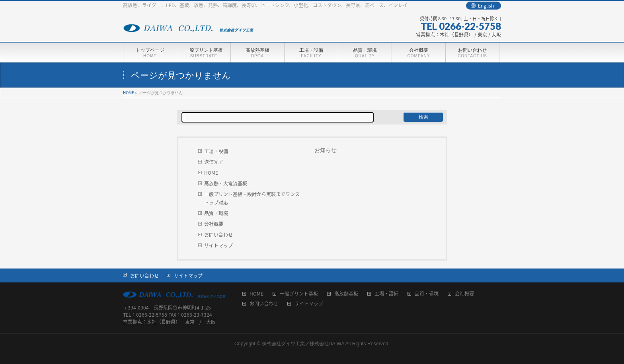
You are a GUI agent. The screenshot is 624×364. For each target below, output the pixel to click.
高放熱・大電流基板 (226, 183)
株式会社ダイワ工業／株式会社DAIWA (303, 344)
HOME (211, 173)
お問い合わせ (218, 235)
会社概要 (214, 224)
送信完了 (214, 162)
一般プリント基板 (299, 294)
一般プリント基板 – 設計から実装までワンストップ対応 (252, 198)
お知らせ (326, 150)
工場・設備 (216, 151)
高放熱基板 (346, 294)
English (486, 6)
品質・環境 (216, 213)
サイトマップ (218, 245)
